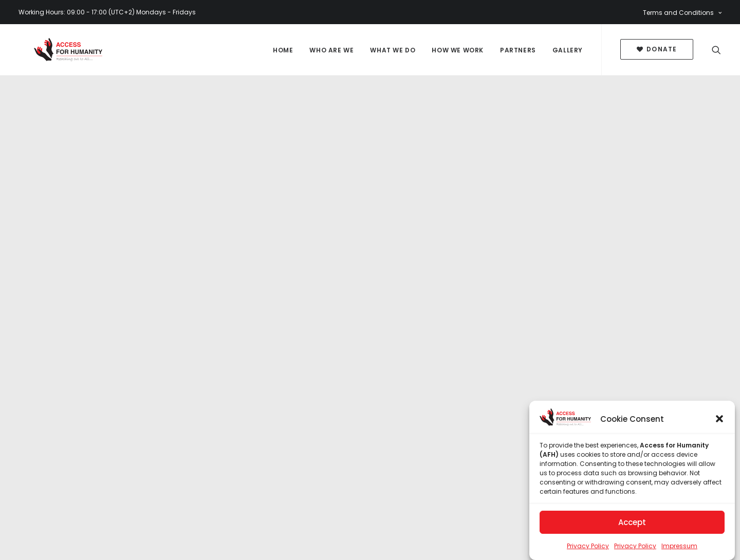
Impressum (679, 548)
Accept (632, 524)
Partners (518, 50)
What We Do (393, 50)
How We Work (458, 50)
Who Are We (331, 50)
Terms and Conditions (682, 13)
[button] (719, 421)
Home (283, 50)
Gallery (568, 50)
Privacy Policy (588, 548)
